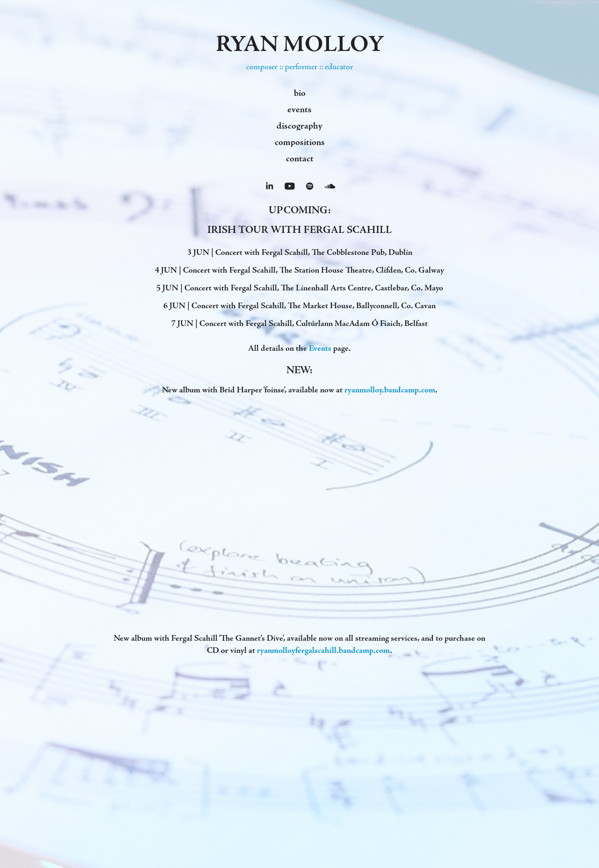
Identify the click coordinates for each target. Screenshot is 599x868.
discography (299, 126)
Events (320, 348)
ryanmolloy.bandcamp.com (390, 390)
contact (300, 159)
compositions (300, 142)
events (299, 109)
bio (300, 93)
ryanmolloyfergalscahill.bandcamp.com (323, 650)
